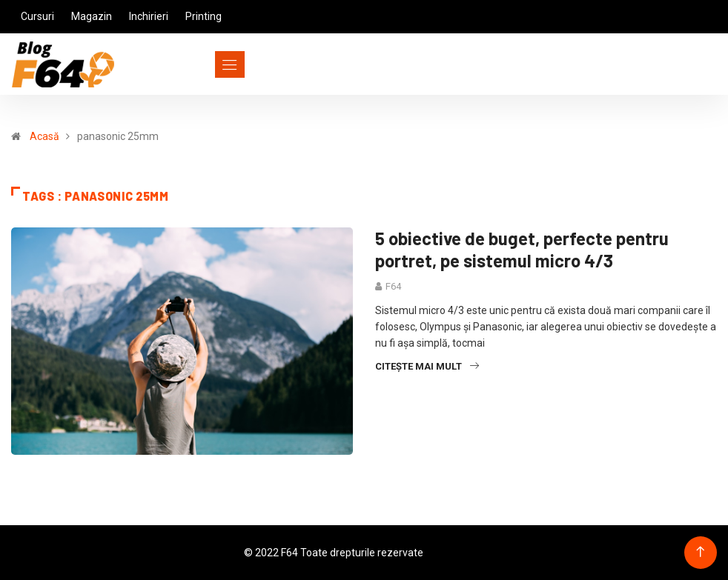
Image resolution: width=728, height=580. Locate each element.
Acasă (44, 136)
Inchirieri (149, 16)
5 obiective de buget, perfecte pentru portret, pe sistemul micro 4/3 (522, 249)
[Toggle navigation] (203, 64)
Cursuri (37, 16)
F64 (393, 286)
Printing (203, 16)
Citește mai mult (427, 366)
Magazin (92, 16)
